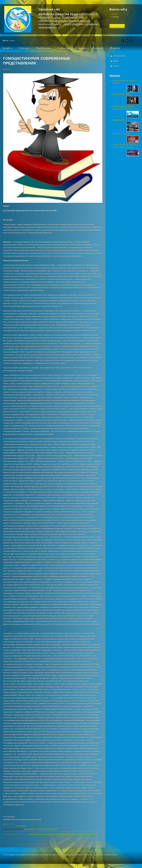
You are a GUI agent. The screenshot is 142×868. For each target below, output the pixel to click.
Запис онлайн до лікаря (71, 48)
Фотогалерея (119, 56)
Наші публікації (21, 826)
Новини (98, 48)
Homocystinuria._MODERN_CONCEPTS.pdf (41, 829)
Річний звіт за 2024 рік (121, 134)
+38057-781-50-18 (117, 26)
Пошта (116, 66)
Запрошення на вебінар (122, 94)
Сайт (7, 48)
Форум (115, 48)
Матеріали (43, 48)
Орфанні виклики (119, 120)
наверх (100, 843)
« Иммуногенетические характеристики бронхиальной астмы (51, 834)
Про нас (23, 48)
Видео (116, 61)
